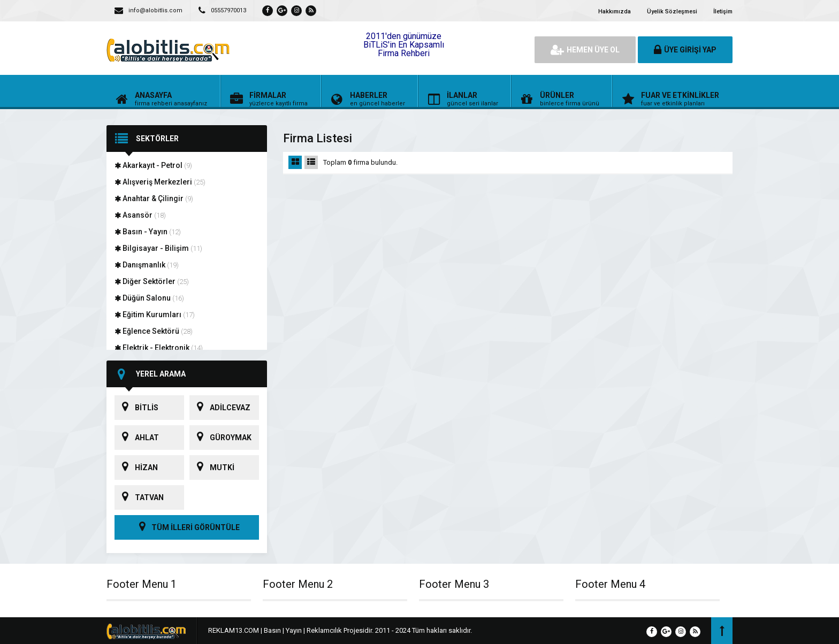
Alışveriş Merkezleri (160, 182)
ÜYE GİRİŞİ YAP (685, 50)
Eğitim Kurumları (155, 315)
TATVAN (139, 497)
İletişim (723, 11)
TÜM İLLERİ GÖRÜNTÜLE (187, 527)
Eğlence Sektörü (154, 331)
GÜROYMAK (220, 438)
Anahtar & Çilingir (154, 198)
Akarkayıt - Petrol (153, 165)
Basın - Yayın (148, 232)
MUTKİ (212, 467)
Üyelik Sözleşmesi (672, 11)
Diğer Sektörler (152, 281)
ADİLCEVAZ (220, 408)
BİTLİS (136, 408)
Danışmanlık (147, 265)
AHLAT (137, 438)
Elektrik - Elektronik (159, 348)
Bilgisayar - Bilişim (158, 248)
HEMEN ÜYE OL (585, 50)
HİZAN (136, 467)
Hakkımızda (615, 11)
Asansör (140, 215)
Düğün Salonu (149, 298)
